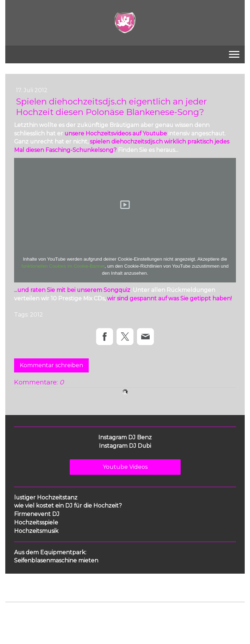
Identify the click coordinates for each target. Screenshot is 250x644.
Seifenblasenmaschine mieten (56, 560)
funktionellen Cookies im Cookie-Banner (63, 266)
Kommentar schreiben (51, 365)
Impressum (18, 614)
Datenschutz (48, 614)
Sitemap (117, 614)
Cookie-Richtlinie (85, 614)
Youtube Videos (125, 467)
